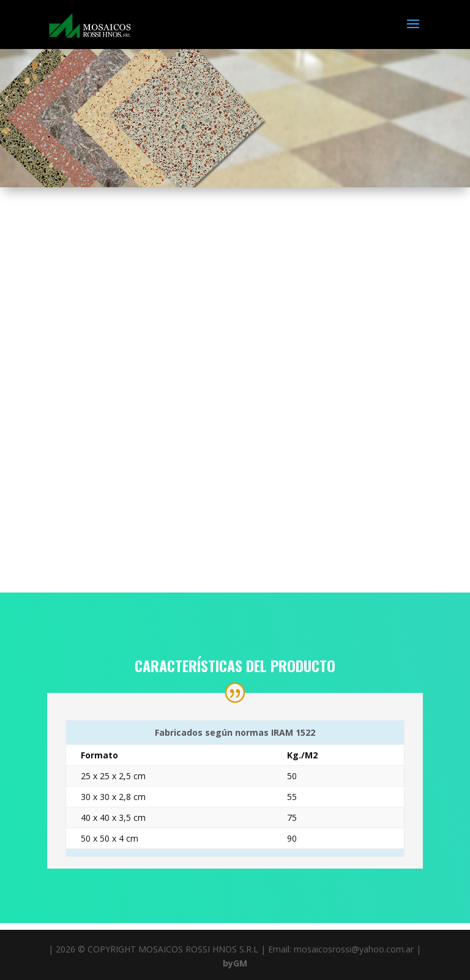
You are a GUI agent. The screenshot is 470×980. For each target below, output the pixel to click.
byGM (235, 963)
